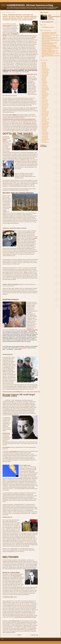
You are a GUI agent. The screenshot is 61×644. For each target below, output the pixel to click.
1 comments (33, 635)
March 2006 (44, 77)
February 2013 (45, 107)
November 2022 (45, 139)
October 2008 (45, 87)
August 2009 (45, 93)
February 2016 (45, 116)
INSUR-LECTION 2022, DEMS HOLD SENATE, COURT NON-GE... (50, 38)
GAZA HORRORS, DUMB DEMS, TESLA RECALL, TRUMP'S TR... (49, 33)
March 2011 (44, 97)
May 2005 (44, 64)
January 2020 (45, 135)
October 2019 (45, 132)
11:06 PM (19, 635)
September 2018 (45, 123)
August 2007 (45, 86)
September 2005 (45, 70)
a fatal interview (23, 348)
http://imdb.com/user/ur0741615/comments (26, 617)
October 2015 (45, 115)
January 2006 (45, 74)
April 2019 (44, 130)
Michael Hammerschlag (54, 16)
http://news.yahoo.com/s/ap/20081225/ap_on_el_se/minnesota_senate (20, 74)
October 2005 (45, 71)
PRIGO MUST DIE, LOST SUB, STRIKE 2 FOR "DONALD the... (50, 36)
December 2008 (45, 90)
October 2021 (45, 138)
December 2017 (45, 122)
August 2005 (45, 68)
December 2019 (45, 133)
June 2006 (44, 81)
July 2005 (44, 67)
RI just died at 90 (17, 576)
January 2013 (45, 106)
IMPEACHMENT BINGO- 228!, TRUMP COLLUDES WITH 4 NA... (50, 54)
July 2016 (44, 117)
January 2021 (45, 136)
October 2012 (45, 103)
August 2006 (45, 83)
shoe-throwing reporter (6, 140)
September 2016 (45, 119)
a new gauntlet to (13, 451)
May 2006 (44, 80)
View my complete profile (47, 22)
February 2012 (45, 100)
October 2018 (45, 125)
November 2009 (45, 94)
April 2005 (44, 62)
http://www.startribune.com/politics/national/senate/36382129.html (19, 119)
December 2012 (45, 104)
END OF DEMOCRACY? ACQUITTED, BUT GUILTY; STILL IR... (50, 49)
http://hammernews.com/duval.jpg (28, 69)
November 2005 (45, 72)
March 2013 (44, 109)
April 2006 (44, 78)
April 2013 (44, 110)
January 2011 (45, 96)
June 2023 (44, 141)
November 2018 (45, 126)
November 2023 (45, 142)
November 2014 (45, 113)
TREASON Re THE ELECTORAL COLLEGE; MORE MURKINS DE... (49, 46)
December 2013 (45, 112)
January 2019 (45, 128)
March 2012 (44, 101)
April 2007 (44, 84)
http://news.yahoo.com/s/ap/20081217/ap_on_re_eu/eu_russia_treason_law (21, 392)
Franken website (7, 25)
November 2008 (45, 88)
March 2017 (44, 120)
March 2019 (44, 129)
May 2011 (44, 99)
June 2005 (44, 65)
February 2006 (45, 75)
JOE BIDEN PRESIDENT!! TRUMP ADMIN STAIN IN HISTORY (49, 43)
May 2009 (44, 91)
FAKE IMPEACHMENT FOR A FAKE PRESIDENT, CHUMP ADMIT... (50, 51)
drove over (29, 123)
